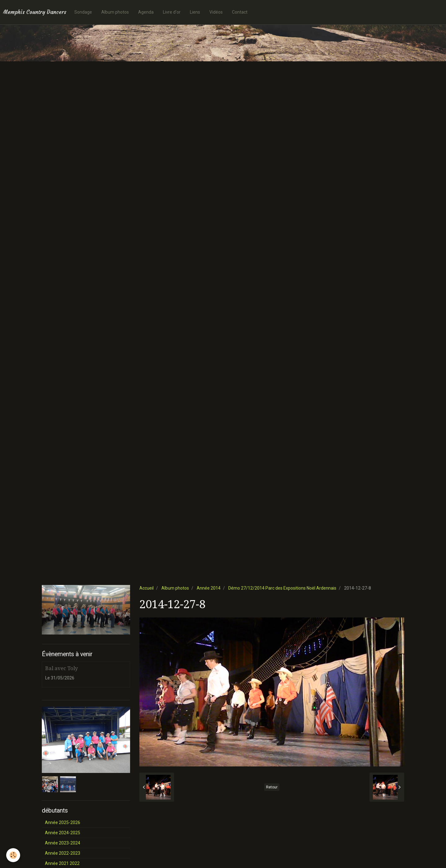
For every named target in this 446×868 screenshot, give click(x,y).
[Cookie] (13, 855)
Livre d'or (172, 12)
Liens (195, 12)
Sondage (83, 12)
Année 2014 (209, 588)
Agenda (146, 12)
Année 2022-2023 (63, 853)
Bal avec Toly (61, 668)
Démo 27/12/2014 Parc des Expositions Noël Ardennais (282, 588)
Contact (240, 12)
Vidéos (216, 12)
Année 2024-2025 (63, 833)
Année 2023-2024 (63, 843)
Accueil (146, 588)
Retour (272, 787)
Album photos (115, 12)
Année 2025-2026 (63, 822)
